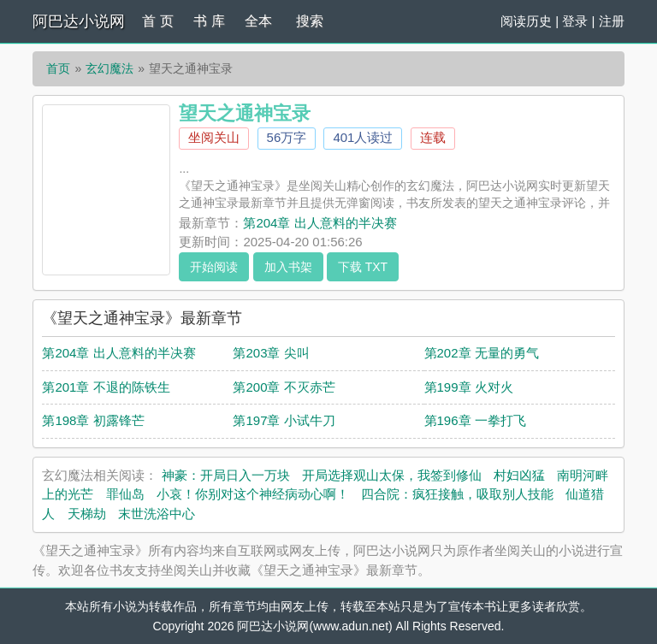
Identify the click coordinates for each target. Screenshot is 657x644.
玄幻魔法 (109, 68)
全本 (258, 21)
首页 (58, 68)
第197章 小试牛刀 (284, 420)
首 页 (157, 21)
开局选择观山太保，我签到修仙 (392, 475)
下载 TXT (363, 267)
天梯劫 (87, 514)
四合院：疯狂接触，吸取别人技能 (457, 494)
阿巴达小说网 (79, 21)
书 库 (209, 21)
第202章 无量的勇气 (482, 353)
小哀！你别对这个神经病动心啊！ (253, 494)
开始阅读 (214, 267)
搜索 (310, 21)
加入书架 (288, 267)
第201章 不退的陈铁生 (106, 387)
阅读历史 (526, 21)
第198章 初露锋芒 (93, 420)
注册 (612, 21)
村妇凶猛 (519, 475)
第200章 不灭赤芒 (284, 387)
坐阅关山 (214, 137)
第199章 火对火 (469, 387)
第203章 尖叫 (271, 353)
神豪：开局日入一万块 (226, 475)
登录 (575, 21)
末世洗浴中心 (157, 514)
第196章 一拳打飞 (475, 420)
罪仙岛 (125, 494)
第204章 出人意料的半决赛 (320, 223)
